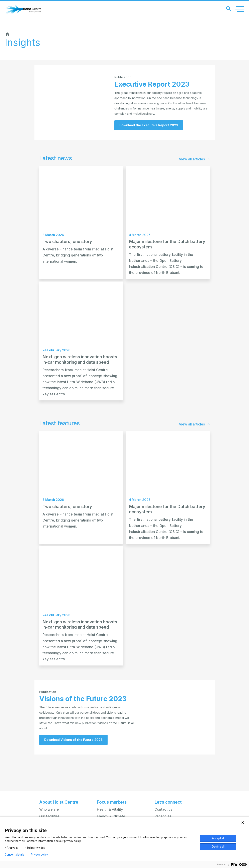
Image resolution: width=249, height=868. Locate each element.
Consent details (15, 855)
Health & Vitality (110, 809)
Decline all (218, 847)
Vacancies (163, 816)
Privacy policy (39, 855)
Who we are (49, 809)
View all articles (194, 175)
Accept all (218, 838)
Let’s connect (168, 802)
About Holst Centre (59, 802)
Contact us (163, 809)
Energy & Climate (111, 816)
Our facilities (49, 816)
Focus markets (112, 802)
